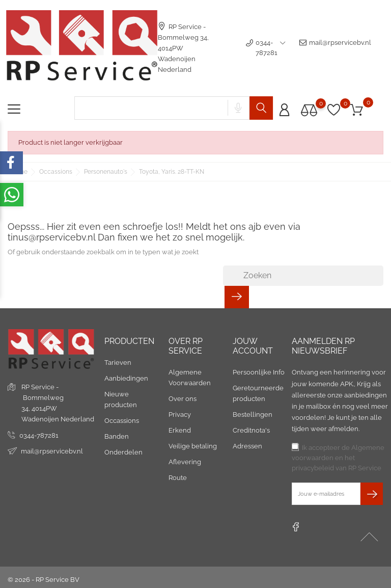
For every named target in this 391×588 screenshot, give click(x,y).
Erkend (180, 430)
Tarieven (118, 363)
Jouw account (253, 346)
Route (178, 478)
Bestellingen (253, 415)
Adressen (247, 446)
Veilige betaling (193, 446)
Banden (117, 436)
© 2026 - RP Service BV (44, 580)
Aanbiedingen (126, 378)
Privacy (180, 415)
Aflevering (185, 462)
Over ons (183, 399)
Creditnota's (251, 430)
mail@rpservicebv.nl (335, 48)
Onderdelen (123, 452)
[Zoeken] (303, 276)
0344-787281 (39, 435)
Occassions (122, 421)
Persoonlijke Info (259, 372)
